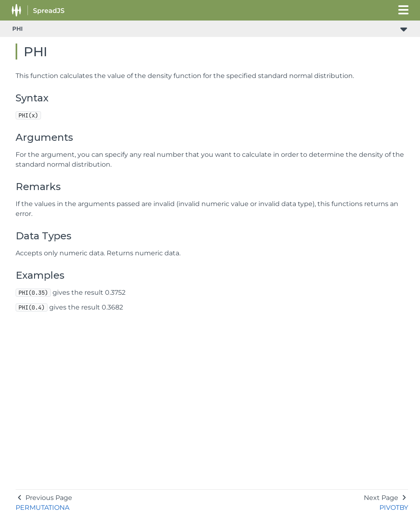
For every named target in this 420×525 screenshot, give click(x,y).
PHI (17, 29)
